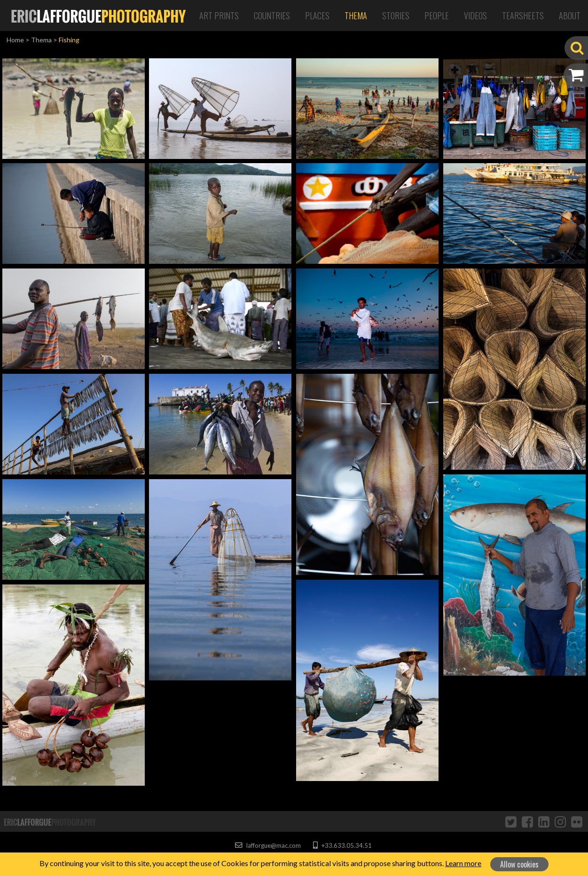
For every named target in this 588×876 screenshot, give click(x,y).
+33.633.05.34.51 (342, 845)
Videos (475, 16)
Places (317, 16)
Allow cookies (519, 864)
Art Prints (219, 16)
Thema (356, 16)
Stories (396, 16)
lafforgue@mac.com (268, 845)
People (437, 16)
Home (15, 40)
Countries (272, 16)
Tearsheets (523, 16)
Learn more (463, 863)
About (570, 16)
